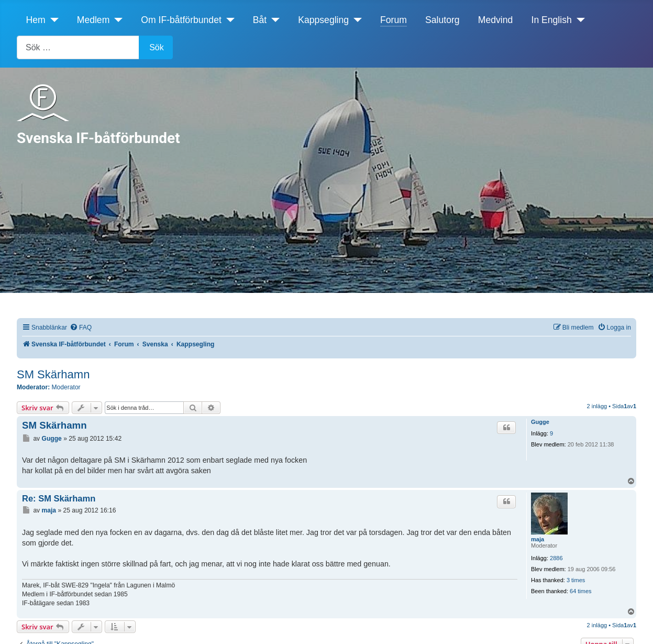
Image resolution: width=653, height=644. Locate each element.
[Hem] (52, 20)
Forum (394, 20)
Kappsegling (323, 20)
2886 (556, 558)
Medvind (496, 20)
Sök (157, 47)
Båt (260, 20)
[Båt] (273, 20)
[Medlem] (116, 20)
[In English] (578, 20)
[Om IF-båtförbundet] (228, 20)
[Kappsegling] (355, 20)
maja (538, 539)
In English (552, 20)
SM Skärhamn (53, 374)
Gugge (540, 422)
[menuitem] (81, 328)
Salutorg (442, 20)
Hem (36, 20)
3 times (576, 580)
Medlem (93, 20)
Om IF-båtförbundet (181, 20)
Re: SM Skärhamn (59, 498)
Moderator (66, 387)
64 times (581, 591)
